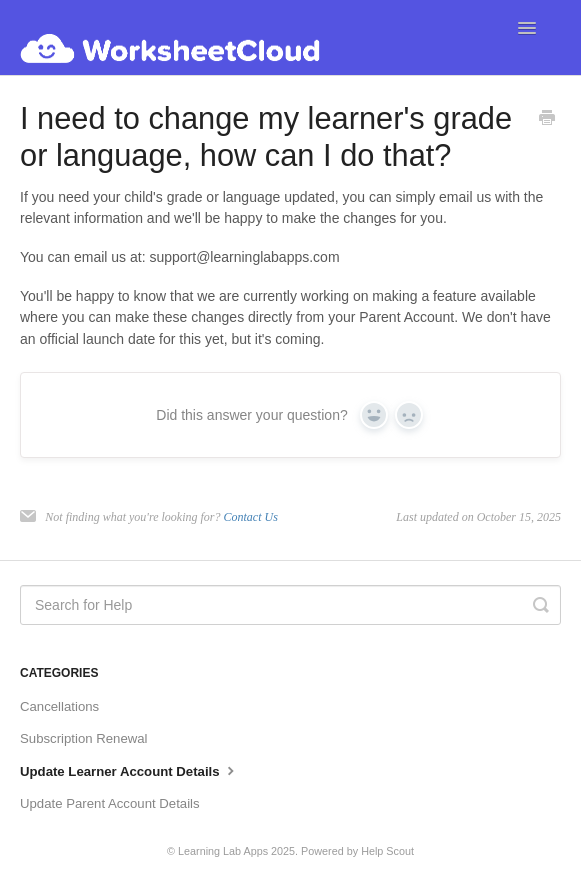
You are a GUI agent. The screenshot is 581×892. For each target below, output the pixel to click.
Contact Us (250, 517)
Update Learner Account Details (129, 770)
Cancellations (59, 706)
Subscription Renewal (84, 738)
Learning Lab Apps (223, 851)
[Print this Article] (547, 120)
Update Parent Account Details (110, 803)
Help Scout (387, 851)
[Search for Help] (290, 605)
